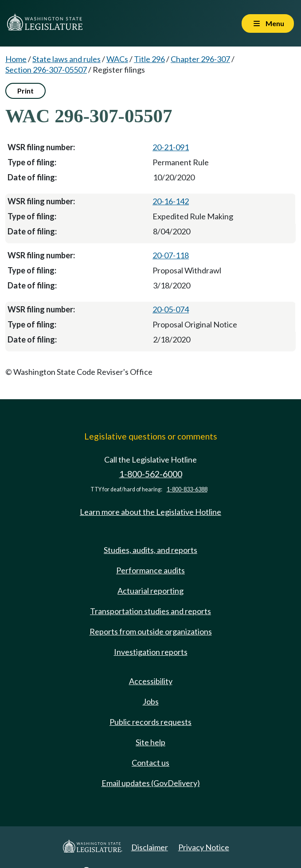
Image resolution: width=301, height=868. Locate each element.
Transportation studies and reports (150, 611)
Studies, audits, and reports (150, 550)
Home (16, 59)
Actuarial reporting (150, 591)
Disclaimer (150, 847)
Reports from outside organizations (151, 631)
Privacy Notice (204, 847)
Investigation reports (151, 652)
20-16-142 (171, 201)
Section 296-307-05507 (46, 70)
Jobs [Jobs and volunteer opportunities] (151, 701)
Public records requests (150, 722)
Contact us (150, 763)
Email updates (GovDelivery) (151, 783)
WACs (117, 59)
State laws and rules (66, 59)
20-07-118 (171, 255)
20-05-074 (171, 309)
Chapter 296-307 (200, 59)
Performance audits (150, 570)
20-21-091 (171, 147)
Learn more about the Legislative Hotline (150, 512)
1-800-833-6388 (187, 489)
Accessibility (151, 681)
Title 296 (149, 59)
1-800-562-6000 (151, 474)
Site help (150, 742)
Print (25, 91)
